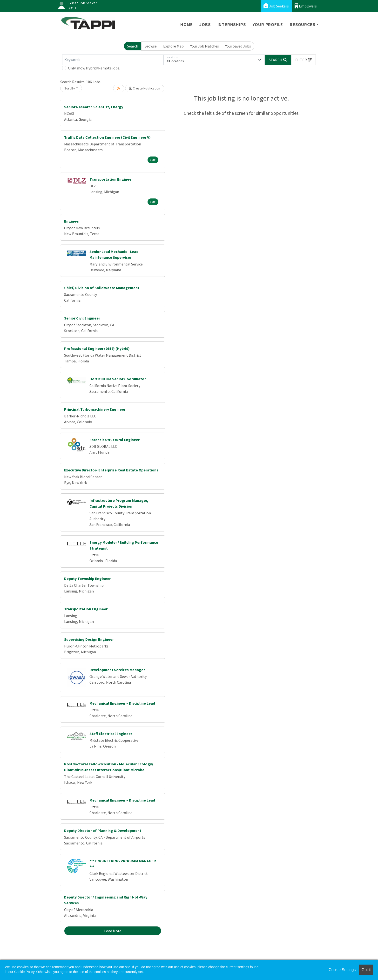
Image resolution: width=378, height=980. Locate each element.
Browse (151, 46)
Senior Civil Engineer (82, 318)
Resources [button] (302, 24)
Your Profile (268, 24)
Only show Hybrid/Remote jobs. (94, 68)
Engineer (72, 221)
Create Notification (145, 88)
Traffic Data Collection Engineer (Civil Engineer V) (107, 137)
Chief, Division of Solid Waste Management (102, 288)
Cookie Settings (342, 970)
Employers (306, 6)
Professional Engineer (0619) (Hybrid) (97, 348)
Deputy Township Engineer (87, 578)
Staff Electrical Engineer (111, 734)
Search (133, 46)
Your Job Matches (205, 46)
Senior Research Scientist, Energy (94, 107)
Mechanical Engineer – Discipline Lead (122, 703)
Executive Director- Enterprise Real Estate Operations (111, 470)
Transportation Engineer (111, 179)
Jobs (205, 24)
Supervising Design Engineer (89, 639)
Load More (113, 931)
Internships (232, 24)
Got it (366, 970)
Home (186, 24)
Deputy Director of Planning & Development (103, 830)
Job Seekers (276, 6)
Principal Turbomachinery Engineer (95, 409)
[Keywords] (113, 60)
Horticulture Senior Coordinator (118, 379)
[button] (304, 60)
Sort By (70, 88)
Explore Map (173, 46)
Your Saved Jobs (238, 46)
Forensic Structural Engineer (115, 440)
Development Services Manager (117, 670)
